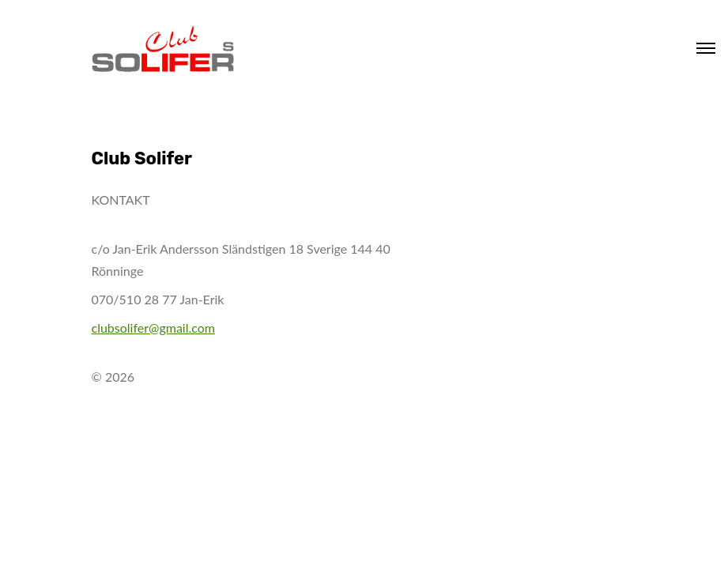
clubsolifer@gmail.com (153, 328)
